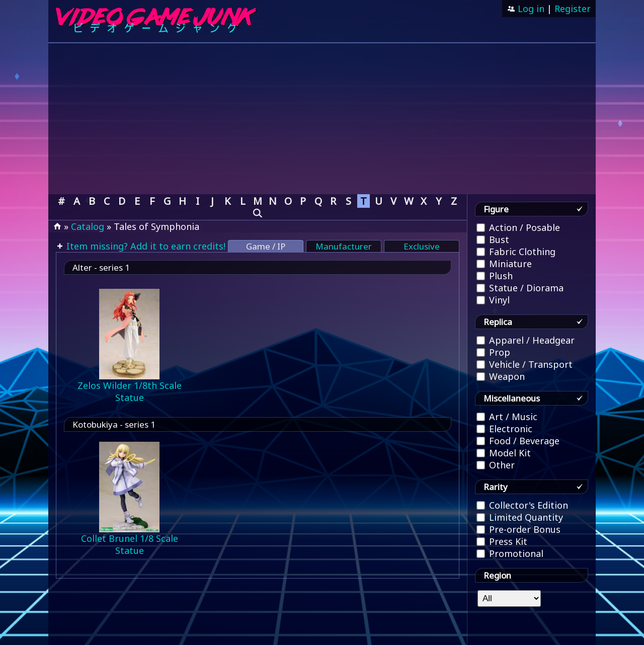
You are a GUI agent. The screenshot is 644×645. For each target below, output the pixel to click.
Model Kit (504, 453)
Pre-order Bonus (518, 529)
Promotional (510, 553)
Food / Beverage (518, 441)
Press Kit (502, 541)
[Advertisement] (322, 119)
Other (496, 465)
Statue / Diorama (520, 288)
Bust (493, 239)
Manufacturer (344, 246)
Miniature (504, 264)
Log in (530, 9)
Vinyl (493, 300)
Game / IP (266, 246)
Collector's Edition (522, 505)
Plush (495, 276)
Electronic (504, 429)
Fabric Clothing (516, 252)
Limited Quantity (520, 517)
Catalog (88, 226)
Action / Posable (518, 227)
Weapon (501, 376)
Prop (493, 352)
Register (573, 9)
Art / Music (507, 417)
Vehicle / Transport (525, 364)
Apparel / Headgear (526, 340)
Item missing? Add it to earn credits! (145, 246)
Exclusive (422, 246)
